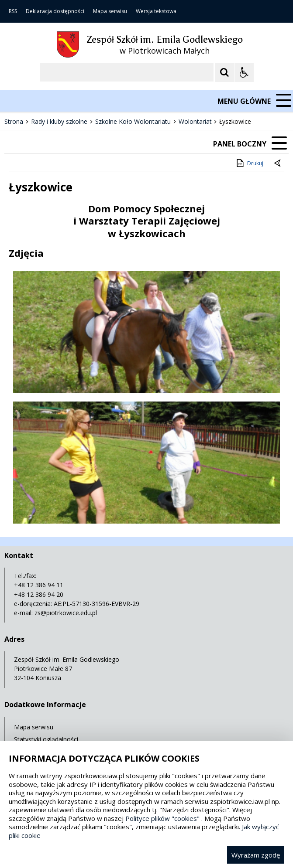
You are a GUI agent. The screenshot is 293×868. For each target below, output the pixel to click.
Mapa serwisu (110, 11)
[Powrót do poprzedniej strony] (278, 163)
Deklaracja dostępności (55, 11)
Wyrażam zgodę (256, 855)
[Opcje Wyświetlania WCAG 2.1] (244, 72)
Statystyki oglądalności (46, 739)
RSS (13, 11)
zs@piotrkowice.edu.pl (66, 613)
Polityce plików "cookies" (162, 818)
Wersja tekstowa (156, 11)
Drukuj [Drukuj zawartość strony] (249, 163)
